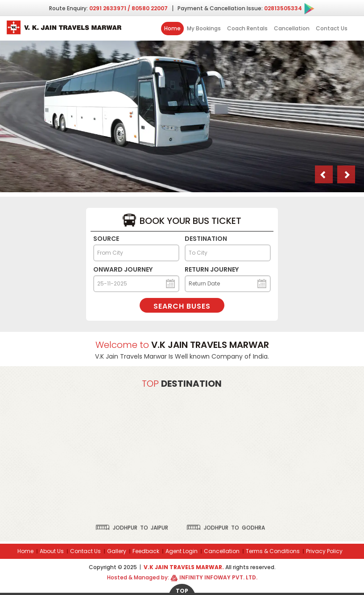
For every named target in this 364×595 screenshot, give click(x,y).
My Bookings (204, 28)
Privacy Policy (324, 551)
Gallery (117, 551)
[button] (324, 174)
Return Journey (212, 269)
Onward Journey (123, 269)
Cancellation (292, 28)
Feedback (146, 551)
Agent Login (182, 551)
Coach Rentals (247, 28)
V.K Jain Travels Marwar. (184, 567)
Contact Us (332, 28)
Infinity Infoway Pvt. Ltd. (218, 577)
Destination (206, 239)
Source (106, 239)
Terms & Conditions (273, 551)
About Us (52, 551)
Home (172, 28)
